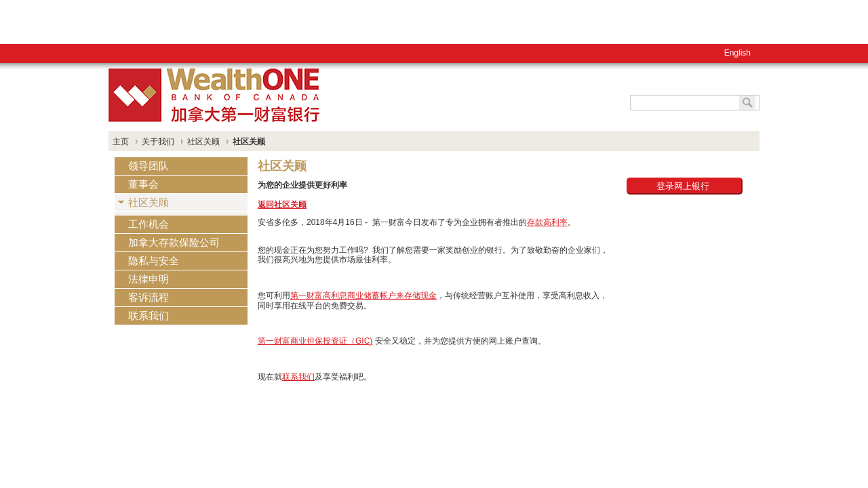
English (57, 17)
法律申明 (149, 279)
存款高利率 (547, 222)
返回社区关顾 (282, 205)
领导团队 (149, 166)
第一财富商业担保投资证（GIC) (315, 341)
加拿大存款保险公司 (174, 242)
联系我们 (149, 316)
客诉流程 (149, 297)
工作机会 (149, 224)
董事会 (143, 184)
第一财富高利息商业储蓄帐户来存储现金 (363, 296)
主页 (121, 142)
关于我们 (158, 142)
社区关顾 (203, 142)
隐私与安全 (154, 261)
